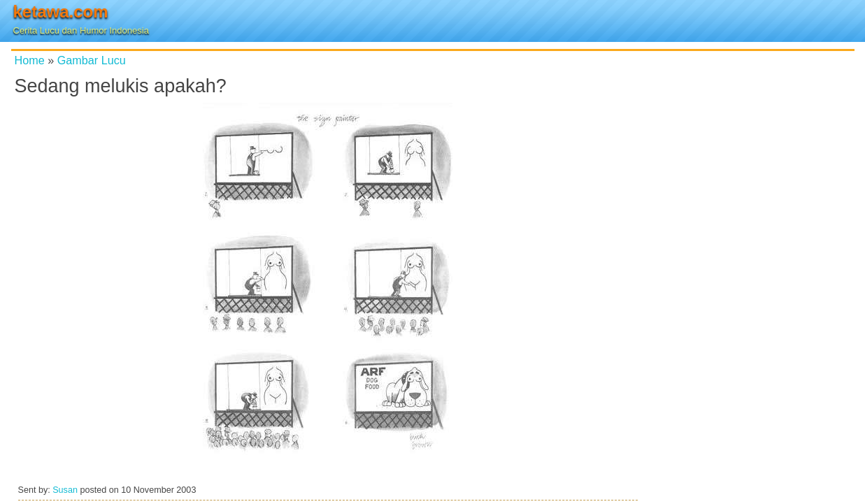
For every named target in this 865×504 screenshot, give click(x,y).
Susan (65, 490)
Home (30, 60)
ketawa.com (61, 12)
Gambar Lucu (92, 60)
